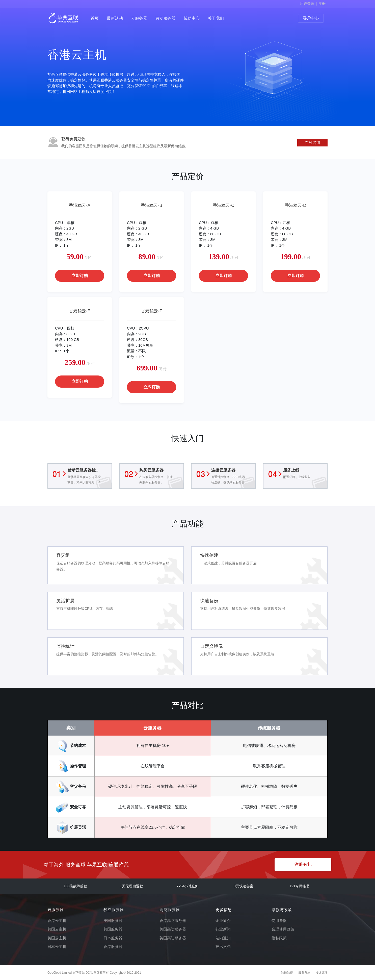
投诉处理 (322, 973)
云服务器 (139, 18)
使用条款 (279, 921)
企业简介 (223, 921)
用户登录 (307, 4)
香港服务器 (113, 947)
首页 (95, 18)
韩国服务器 (113, 929)
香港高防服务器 (173, 921)
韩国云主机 (57, 929)
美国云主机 (57, 938)
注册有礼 (303, 864)
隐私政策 (279, 938)
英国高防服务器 (173, 938)
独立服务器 (165, 18)
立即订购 (80, 276)
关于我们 (216, 18)
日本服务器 (113, 938)
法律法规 (287, 973)
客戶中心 (311, 18)
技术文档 (223, 947)
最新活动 (115, 18)
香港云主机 (57, 921)
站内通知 (223, 938)
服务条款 (304, 973)
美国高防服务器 (173, 929)
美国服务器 (113, 921)
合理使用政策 (283, 929)
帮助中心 (192, 18)
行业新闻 (223, 929)
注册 (322, 4)
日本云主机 (57, 947)
